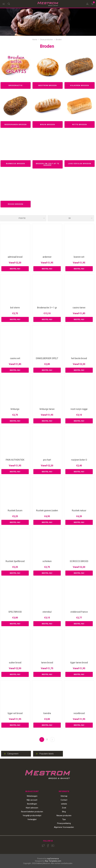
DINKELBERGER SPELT (47, 358)
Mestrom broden (48, 85)
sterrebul (47, 612)
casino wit (15, 358)
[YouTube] (53, 846)
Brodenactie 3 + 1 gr (47, 308)
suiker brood (15, 663)
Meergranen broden (16, 124)
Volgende (52, 740)
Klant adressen (32, 808)
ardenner (47, 257)
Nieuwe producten (64, 816)
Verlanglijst (32, 819)
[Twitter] (43, 846)
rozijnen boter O (79, 460)
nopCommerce (53, 859)
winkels (64, 804)
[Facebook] (48, 846)
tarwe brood (47, 663)
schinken (47, 561)
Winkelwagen (32, 796)
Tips (64, 819)
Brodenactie (16, 85)
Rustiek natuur (79, 511)
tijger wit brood (15, 713)
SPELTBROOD (15, 612)
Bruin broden (48, 124)
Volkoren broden (79, 85)
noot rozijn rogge (79, 409)
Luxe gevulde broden (80, 164)
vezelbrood (79, 713)
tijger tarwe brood (79, 663)
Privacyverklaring (64, 823)
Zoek (64, 808)
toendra (47, 713)
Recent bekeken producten (32, 812)
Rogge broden (16, 204)
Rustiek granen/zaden (47, 511)
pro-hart (47, 460)
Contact (64, 800)
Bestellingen (32, 804)
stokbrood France (79, 612)
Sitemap (64, 796)
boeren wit (79, 257)
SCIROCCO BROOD (79, 561)
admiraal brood (15, 257)
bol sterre (15, 308)
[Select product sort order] (23, 218)
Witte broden (80, 124)
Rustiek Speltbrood (15, 561)
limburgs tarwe (47, 409)
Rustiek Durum (15, 511)
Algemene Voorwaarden (64, 827)
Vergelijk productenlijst (32, 816)
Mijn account (32, 800)
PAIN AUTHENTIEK (15, 460)
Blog (64, 812)
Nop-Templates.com (53, 861)
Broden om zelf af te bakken (47, 164)
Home (35, 40)
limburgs (15, 409)
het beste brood (79, 358)
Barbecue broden (15, 164)
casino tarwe (79, 308)
